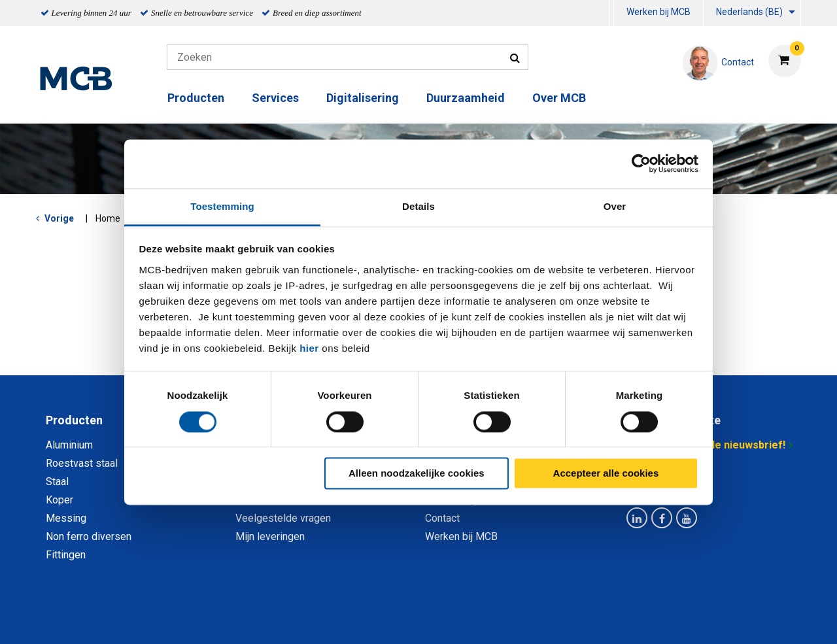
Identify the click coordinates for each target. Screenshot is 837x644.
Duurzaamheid (466, 98)
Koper (60, 500)
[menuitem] (611, 13)
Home (108, 218)
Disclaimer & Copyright (604, 619)
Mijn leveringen (270, 536)
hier (309, 348)
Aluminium (69, 445)
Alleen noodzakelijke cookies (417, 474)
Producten (196, 98)
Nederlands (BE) (749, 12)
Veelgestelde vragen (283, 518)
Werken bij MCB (658, 12)
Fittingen (66, 555)
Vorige (59, 218)
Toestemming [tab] (222, 206)
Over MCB (559, 98)
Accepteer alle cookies (606, 474)
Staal (57, 482)
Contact (442, 518)
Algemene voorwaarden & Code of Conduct (436, 619)
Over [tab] (615, 206)
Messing (66, 518)
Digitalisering (363, 98)
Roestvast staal (82, 463)
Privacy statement (278, 619)
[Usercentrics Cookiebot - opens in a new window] (641, 163)
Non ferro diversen (89, 536)
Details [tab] (418, 206)
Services (275, 98)
